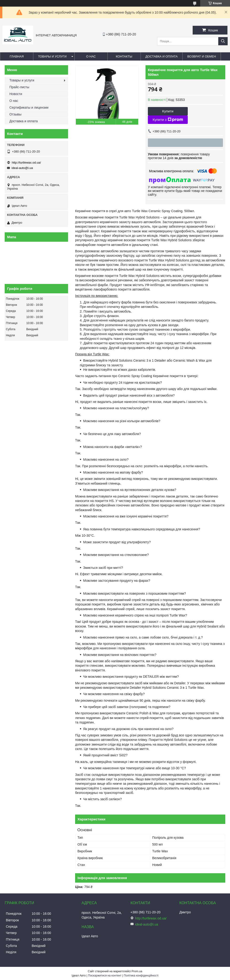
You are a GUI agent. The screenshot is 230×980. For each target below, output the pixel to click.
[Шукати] (223, 41)
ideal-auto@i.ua (22, 168)
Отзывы (15, 114)
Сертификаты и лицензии (29, 107)
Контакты (124, 56)
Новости (16, 94)
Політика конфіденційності (141, 976)
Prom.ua (137, 971)
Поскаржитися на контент (105, 976)
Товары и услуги (52, 56)
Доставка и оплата (162, 56)
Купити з (168, 120)
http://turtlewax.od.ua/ (26, 163)
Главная (17, 56)
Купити (168, 111)
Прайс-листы (19, 87)
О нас (91, 56)
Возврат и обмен (202, 56)
